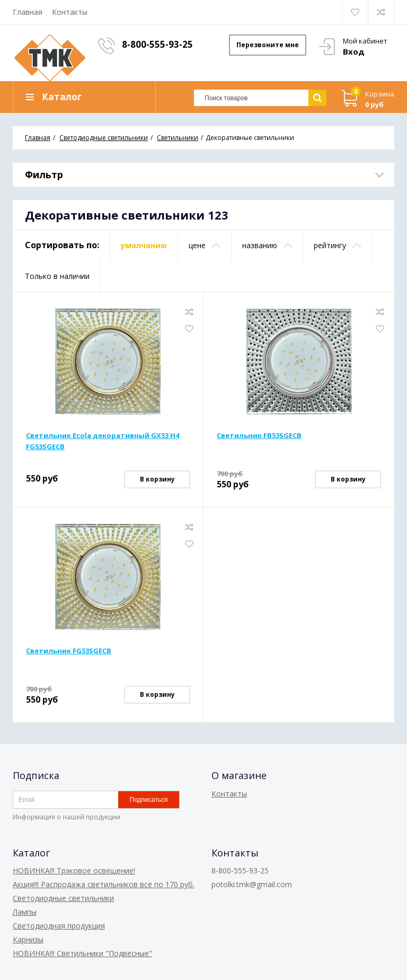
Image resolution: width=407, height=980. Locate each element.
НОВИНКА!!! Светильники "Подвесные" (82, 953)
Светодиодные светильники (63, 898)
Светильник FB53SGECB (259, 435)
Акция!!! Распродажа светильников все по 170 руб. (104, 884)
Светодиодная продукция (59, 926)
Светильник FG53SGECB (69, 651)
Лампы (25, 912)
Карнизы (28, 939)
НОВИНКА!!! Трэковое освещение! (74, 870)
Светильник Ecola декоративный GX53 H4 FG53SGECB (103, 441)
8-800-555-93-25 (157, 44)
